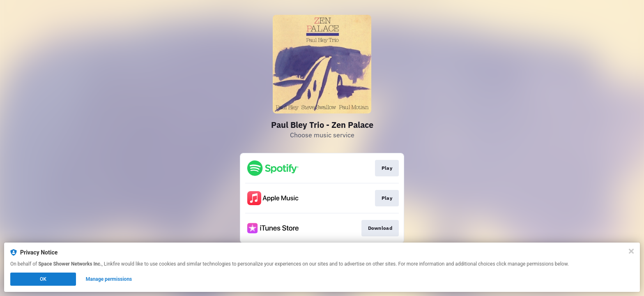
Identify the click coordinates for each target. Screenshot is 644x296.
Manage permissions (109, 279)
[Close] (631, 251)
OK (43, 279)
